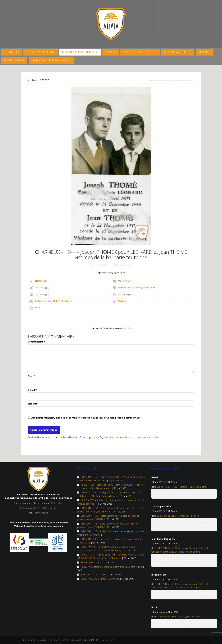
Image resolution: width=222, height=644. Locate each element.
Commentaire (36, 342)
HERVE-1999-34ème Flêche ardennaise (100, 579)
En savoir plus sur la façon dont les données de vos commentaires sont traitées (120, 437)
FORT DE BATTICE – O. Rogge (80, 52)
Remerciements (14, 60)
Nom (31, 376)
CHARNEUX (41, 281)
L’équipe (110, 52)
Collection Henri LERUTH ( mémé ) (53, 301)
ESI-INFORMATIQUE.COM (92, 640)
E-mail (32, 390)
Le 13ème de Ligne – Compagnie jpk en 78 (178, 516)
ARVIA (44, 640)
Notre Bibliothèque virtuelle (52, 60)
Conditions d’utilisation (140, 52)
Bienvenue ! (11, 52)
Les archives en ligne (40, 52)
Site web (33, 404)
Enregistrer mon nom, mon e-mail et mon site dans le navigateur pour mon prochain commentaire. (86, 418)
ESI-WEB (111, 640)
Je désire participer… (178, 52)
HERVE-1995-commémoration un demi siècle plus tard (108, 567)
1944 (37, 308)
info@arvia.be (41, 513)
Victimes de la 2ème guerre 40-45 (137, 288)
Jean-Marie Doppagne (122, 265)
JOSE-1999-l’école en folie (93, 575)
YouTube (204, 52)
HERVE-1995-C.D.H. (90, 562)
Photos (122, 301)
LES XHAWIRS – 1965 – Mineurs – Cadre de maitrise (182, 487)
